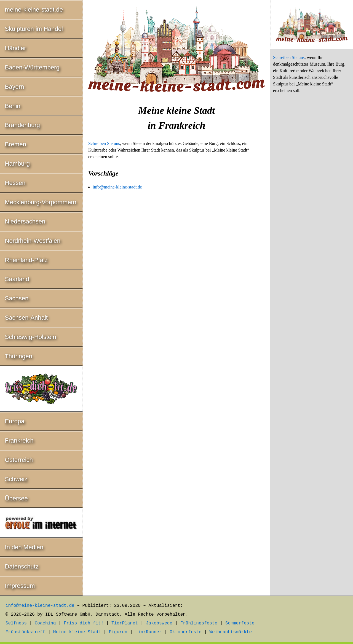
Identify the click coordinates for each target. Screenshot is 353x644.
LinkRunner (149, 632)
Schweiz (16, 479)
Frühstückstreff (25, 632)
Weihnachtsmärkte (231, 632)
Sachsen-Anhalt (26, 318)
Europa (15, 421)
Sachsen (17, 298)
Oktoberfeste (185, 632)
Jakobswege (159, 623)
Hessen (15, 183)
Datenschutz (22, 566)
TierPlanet (125, 623)
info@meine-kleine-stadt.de (117, 187)
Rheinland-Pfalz (26, 260)
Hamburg (17, 164)
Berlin (13, 106)
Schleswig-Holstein (31, 337)
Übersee (16, 498)
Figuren (118, 632)
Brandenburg (22, 125)
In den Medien (24, 547)
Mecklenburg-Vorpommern (41, 202)
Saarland (17, 279)
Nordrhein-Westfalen (33, 241)
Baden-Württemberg (32, 67)
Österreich (19, 460)
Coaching (45, 623)
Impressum (20, 586)
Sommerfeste (240, 623)
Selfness (16, 623)
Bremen (16, 144)
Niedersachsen (25, 221)
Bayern (15, 87)
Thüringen (19, 356)
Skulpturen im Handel (34, 29)
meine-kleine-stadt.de (34, 10)
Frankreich (19, 440)
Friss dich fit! (84, 623)
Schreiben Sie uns (104, 143)
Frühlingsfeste (199, 623)
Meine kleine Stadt (77, 632)
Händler (16, 48)
